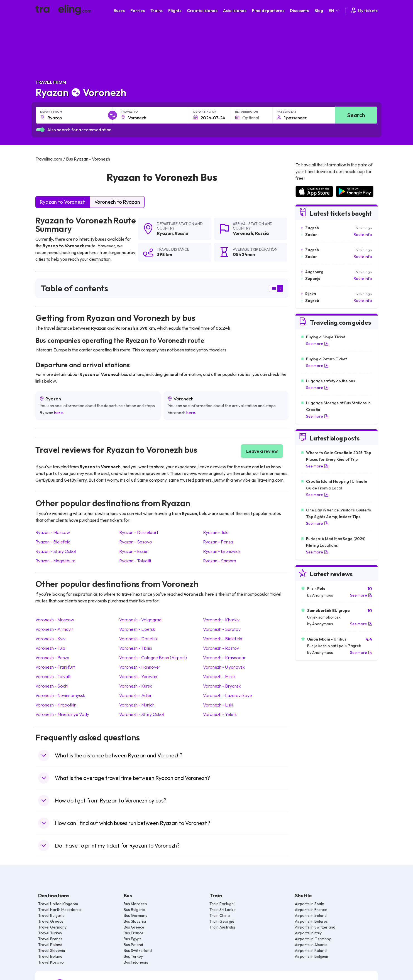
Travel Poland (50, 945)
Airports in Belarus (311, 921)
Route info (363, 235)
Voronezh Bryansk (222, 686)
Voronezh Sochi (52, 686)
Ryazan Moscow (53, 532)
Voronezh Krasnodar (224, 658)
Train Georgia (222, 921)
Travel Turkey (50, 933)
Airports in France (311, 910)
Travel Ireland (50, 956)
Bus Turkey (133, 956)
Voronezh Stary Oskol (141, 714)
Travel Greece (51, 921)
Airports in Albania (311, 945)
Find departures (268, 10)
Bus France (134, 933)
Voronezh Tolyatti (53, 676)
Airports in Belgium (311, 956)
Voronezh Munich (137, 705)
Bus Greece (134, 927)
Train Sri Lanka (223, 910)
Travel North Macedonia (59, 910)
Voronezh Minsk (219, 676)
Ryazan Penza (218, 542)
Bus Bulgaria (135, 910)
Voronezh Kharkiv (221, 620)
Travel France (50, 939)
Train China (220, 915)
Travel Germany (52, 927)
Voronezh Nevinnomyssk (60, 695)
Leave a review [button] (262, 451)
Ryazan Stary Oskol (56, 551)
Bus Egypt (132, 939)
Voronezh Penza (52, 658)
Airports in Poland (311, 951)
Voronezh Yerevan (138, 676)
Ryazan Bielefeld (53, 542)
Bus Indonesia (136, 962)
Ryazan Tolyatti (135, 561)
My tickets (364, 10)
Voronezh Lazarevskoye (228, 695)
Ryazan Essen (134, 551)
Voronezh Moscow (55, 620)
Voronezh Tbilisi (135, 648)
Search (356, 115)
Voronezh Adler (135, 695)
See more (317, 344)
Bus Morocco (135, 904)
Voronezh (243, 233)
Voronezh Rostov (221, 648)
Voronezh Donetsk (138, 639)
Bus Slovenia (135, 921)
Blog (319, 10)
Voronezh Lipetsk (137, 629)
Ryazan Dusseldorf (139, 532)
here (58, 413)
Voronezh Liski (218, 705)
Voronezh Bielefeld (223, 639)
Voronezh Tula (50, 648)
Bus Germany (135, 915)
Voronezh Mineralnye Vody (62, 714)
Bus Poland (133, 945)
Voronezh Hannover (140, 667)
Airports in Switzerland (315, 927)
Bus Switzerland (138, 951)
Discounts (299, 10)
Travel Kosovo (51, 962)
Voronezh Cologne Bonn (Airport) (153, 658)
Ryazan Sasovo (136, 542)
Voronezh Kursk (135, 686)
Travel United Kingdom (58, 904)
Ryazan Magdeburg (55, 561)
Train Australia (222, 927)
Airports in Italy (308, 933)
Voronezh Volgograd (140, 620)
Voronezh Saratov (222, 629)
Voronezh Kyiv (50, 639)
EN (334, 10)
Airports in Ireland (311, 915)
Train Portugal (222, 904)
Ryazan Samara (220, 561)
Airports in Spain (310, 904)
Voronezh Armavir (54, 629)
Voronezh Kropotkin (56, 705)
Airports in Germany (313, 939)
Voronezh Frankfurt (55, 667)
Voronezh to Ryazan (117, 202)
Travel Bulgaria (51, 915)
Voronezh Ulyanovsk (224, 667)
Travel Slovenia (52, 951)
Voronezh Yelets (220, 714)
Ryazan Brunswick (222, 551)
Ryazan (165, 233)
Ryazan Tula (216, 532)
